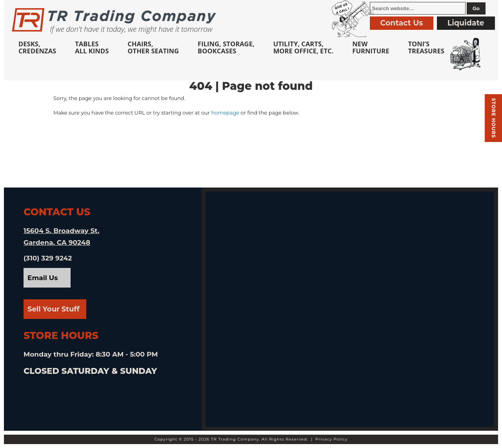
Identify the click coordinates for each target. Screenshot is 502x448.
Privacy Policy (331, 439)
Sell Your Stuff (54, 309)
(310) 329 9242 (48, 258)
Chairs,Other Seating (153, 47)
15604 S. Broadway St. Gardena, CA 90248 (61, 237)
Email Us (43, 278)
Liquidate (466, 23)
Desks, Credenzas (37, 47)
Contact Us (402, 23)
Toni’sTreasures (426, 47)
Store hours (494, 118)
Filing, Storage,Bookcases (226, 47)
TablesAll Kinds (92, 47)
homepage (225, 113)
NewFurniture (371, 47)
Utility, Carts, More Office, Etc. (304, 47)
